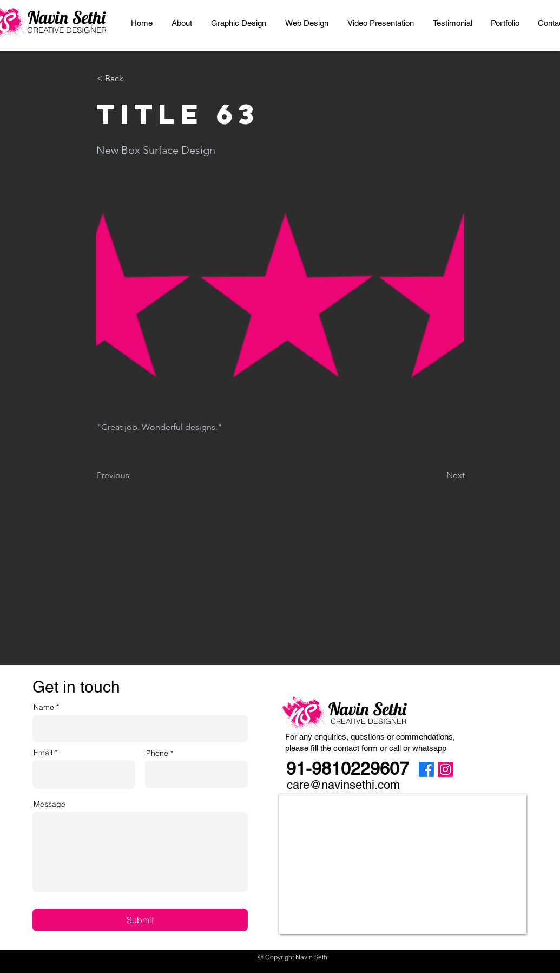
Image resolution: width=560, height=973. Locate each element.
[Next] (438, 475)
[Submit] (140, 920)
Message (50, 804)
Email (43, 753)
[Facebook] (426, 769)
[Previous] (133, 475)
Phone (157, 753)
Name (44, 707)
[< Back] (133, 79)
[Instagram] (445, 769)
